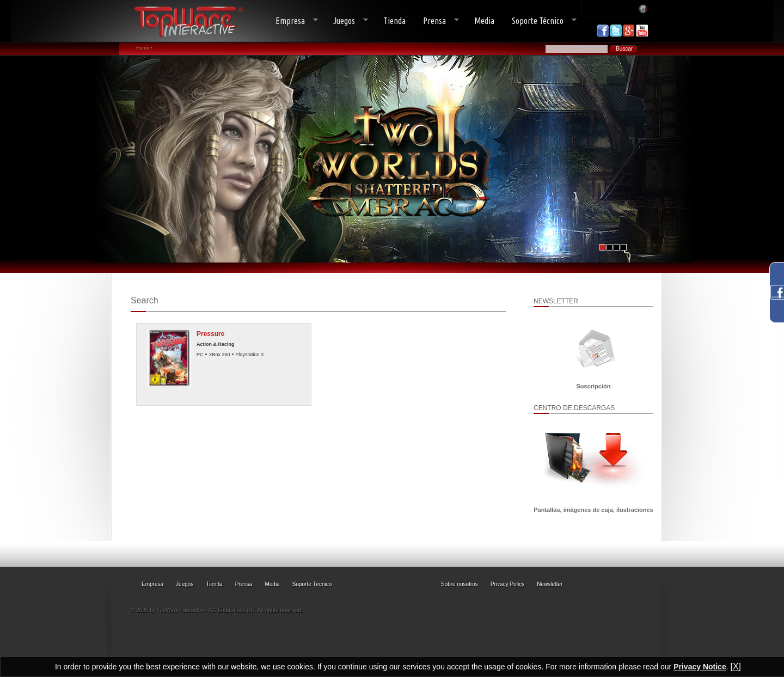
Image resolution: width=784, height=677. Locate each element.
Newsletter (550, 584)
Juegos (346, 21)
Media (484, 21)
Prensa (437, 21)
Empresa (292, 21)
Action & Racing (216, 344)
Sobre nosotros (460, 584)
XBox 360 (219, 355)
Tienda (394, 21)
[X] (736, 666)
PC (200, 355)
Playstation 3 (249, 355)
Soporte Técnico (540, 21)
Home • (144, 48)
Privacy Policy (507, 584)
